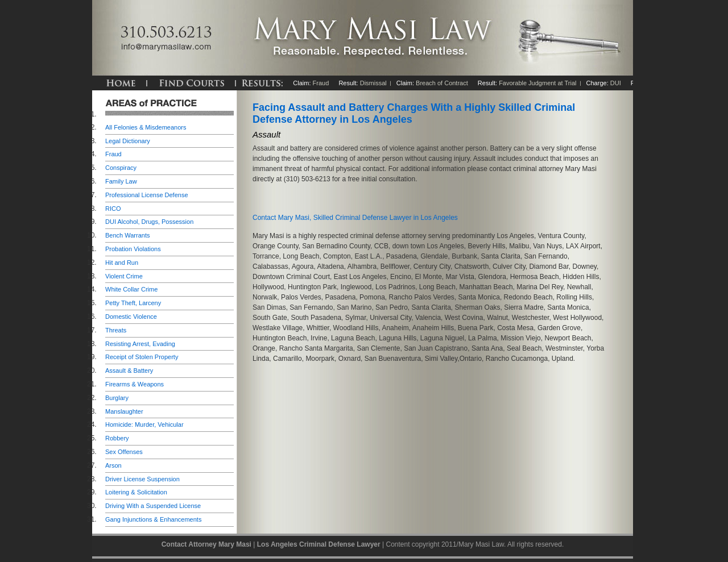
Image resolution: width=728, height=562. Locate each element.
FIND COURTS (192, 83)
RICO (113, 209)
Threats (116, 330)
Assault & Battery (129, 370)
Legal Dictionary (128, 141)
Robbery (117, 438)
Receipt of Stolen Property (142, 357)
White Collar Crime (131, 289)
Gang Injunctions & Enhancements (153, 519)
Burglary (117, 398)
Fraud (113, 154)
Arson (113, 465)
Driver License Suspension (142, 479)
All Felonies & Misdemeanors (146, 127)
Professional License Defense (147, 195)
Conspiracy (121, 168)
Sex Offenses (124, 452)
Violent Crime (124, 276)
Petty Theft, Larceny (133, 303)
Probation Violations (133, 249)
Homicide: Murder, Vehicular (144, 424)
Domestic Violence (131, 317)
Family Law (121, 181)
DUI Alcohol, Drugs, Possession (149, 222)
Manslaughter (124, 411)
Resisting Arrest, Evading (140, 344)
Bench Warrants (127, 235)
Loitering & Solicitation (136, 492)
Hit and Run (122, 263)
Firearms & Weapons (135, 384)
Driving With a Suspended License (153, 506)
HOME (121, 83)
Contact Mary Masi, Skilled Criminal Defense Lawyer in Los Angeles (355, 218)
